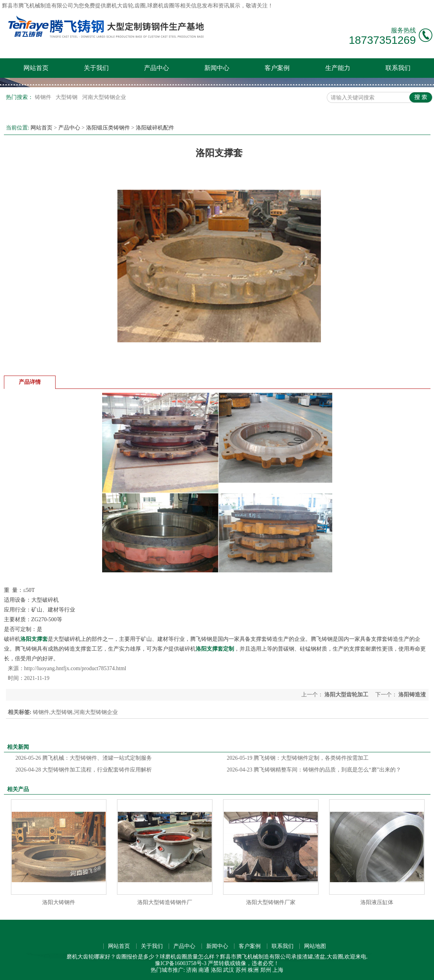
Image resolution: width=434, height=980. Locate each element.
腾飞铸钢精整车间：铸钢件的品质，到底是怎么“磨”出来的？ (314, 770)
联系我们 (398, 68)
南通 (204, 970)
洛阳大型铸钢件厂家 (271, 902)
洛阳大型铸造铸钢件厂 (165, 902)
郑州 (266, 970)
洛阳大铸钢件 (59, 902)
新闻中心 (217, 68)
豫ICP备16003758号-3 (181, 963)
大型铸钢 (67, 97)
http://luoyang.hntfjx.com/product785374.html (75, 668)
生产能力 (338, 68)
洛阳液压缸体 (377, 902)
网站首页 (36, 68)
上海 (278, 970)
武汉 (229, 970)
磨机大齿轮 (120, 6)
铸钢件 (44, 97)
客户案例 (277, 68)
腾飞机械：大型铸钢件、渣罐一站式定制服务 (84, 758)
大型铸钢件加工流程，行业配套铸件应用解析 (84, 770)
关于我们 (96, 68)
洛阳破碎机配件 (155, 128)
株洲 (253, 970)
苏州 (241, 970)
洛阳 (216, 970)
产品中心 (157, 68)
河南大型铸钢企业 (104, 97)
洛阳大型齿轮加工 (347, 695)
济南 (192, 970)
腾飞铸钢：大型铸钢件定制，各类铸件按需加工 (298, 758)
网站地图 (315, 946)
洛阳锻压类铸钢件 (108, 128)
